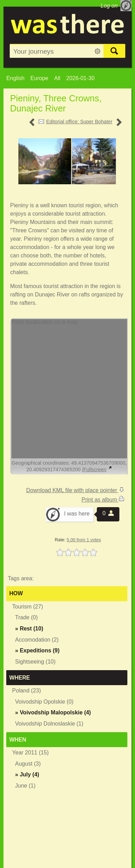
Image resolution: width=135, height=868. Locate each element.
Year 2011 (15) (30, 753)
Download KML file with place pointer (75, 490)
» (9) (37, 650)
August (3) (28, 764)
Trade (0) (27, 617)
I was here (77, 514)
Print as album (103, 500)
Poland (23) (27, 691)
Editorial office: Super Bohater (79, 122)
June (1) (26, 786)
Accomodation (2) (37, 640)
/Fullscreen (97, 470)
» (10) (29, 629)
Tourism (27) (28, 607)
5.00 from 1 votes (84, 540)
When (18, 740)
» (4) (53, 712)
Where (20, 678)
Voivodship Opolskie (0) (44, 702)
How (16, 593)
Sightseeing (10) (36, 662)
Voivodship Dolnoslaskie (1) (49, 724)
